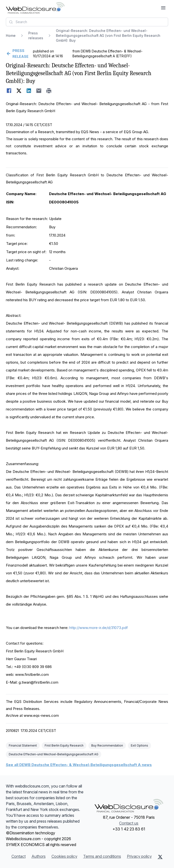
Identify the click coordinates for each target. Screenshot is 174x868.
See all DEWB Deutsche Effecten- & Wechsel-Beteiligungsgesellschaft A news (79, 765)
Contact (19, 856)
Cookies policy (64, 856)
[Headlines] (35, 8)
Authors (39, 856)
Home (11, 35)
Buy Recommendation (107, 745)
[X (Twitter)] (160, 857)
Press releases (36, 35)
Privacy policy (139, 856)
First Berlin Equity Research (64, 745)
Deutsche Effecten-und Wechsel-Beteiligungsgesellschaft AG (54, 754)
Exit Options (139, 745)
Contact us (129, 823)
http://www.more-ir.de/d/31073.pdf (99, 628)
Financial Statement (23, 745)
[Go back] (19, 54)
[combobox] (87, 22)
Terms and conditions (102, 856)
